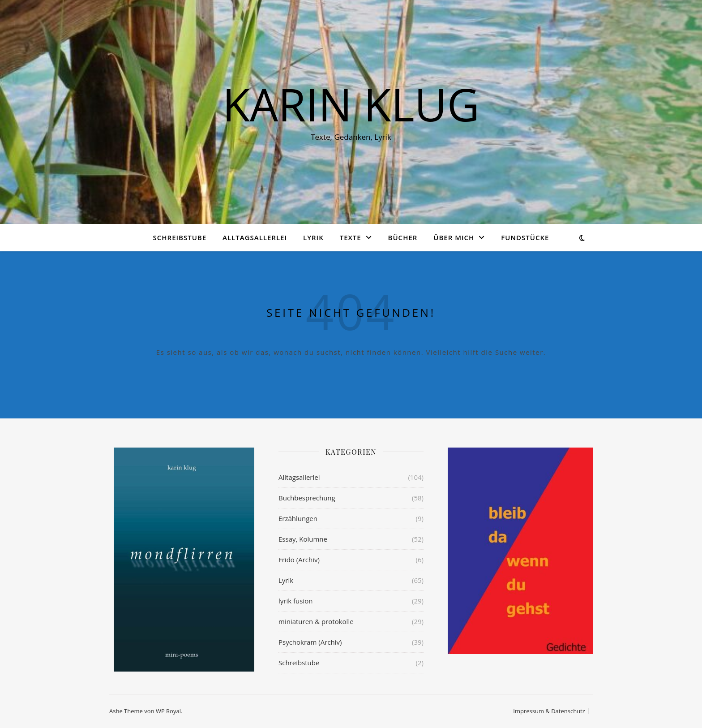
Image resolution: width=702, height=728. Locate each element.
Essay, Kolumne (303, 539)
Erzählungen (298, 518)
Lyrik (313, 237)
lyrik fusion (295, 601)
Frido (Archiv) (299, 560)
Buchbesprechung (307, 498)
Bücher (403, 237)
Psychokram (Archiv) (310, 642)
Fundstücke (525, 237)
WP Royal (168, 711)
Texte (351, 237)
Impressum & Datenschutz (549, 711)
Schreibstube (180, 237)
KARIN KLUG (351, 104)
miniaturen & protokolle (316, 621)
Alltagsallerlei (255, 237)
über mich (454, 237)
